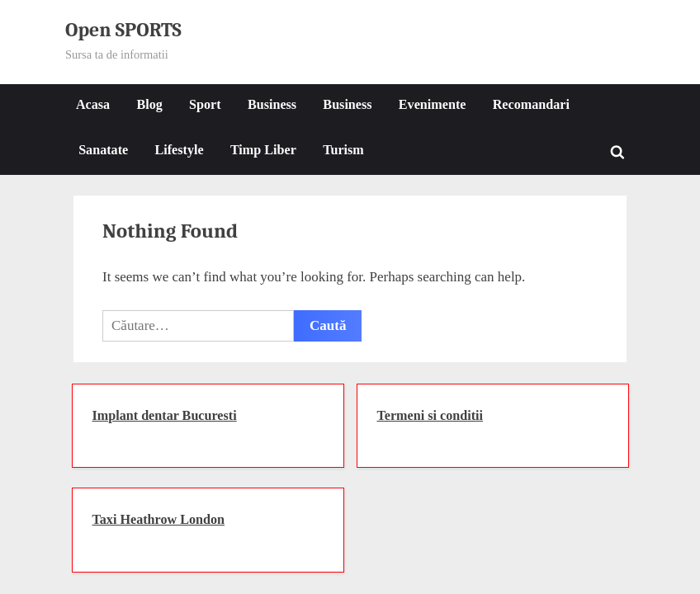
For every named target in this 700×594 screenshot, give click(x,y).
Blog (149, 104)
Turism (343, 150)
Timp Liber (263, 150)
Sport (205, 104)
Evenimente (433, 104)
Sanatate (103, 150)
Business (272, 104)
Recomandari (531, 104)
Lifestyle (179, 150)
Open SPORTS (123, 30)
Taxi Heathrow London (159, 519)
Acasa (93, 104)
